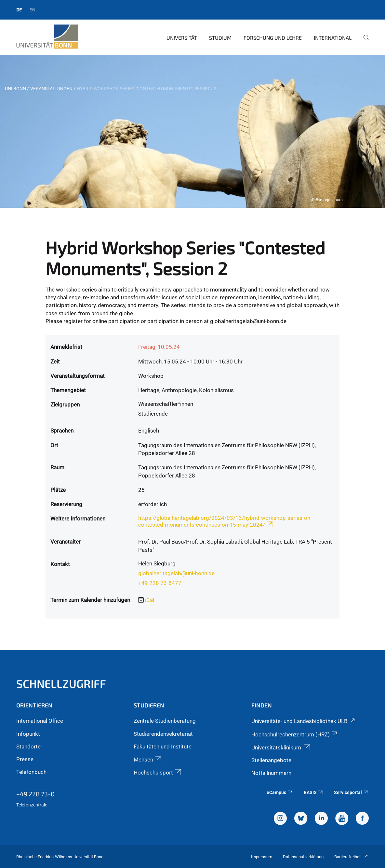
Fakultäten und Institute (163, 747)
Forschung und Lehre (273, 38)
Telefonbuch (31, 772)
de (19, 10)
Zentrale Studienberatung (165, 721)
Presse (25, 759)
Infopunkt (28, 734)
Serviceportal (351, 792)
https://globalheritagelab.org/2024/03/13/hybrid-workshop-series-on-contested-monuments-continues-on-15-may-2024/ (225, 521)
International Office (40, 721)
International (333, 38)
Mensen (148, 760)
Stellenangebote (271, 760)
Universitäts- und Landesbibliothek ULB (304, 721)
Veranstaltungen (51, 89)
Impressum (262, 857)
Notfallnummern (271, 773)
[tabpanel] (192, 131)
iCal (150, 600)
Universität (182, 38)
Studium (220, 38)
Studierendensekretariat (163, 734)
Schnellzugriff (61, 683)
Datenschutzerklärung (303, 857)
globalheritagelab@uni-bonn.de (176, 573)
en (33, 10)
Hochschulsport (158, 773)
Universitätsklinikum (281, 747)
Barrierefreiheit (352, 857)
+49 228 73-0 (35, 794)
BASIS (314, 792)
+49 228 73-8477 (160, 583)
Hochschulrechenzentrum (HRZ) (295, 734)
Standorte (28, 747)
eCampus (280, 792)
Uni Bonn (15, 89)
